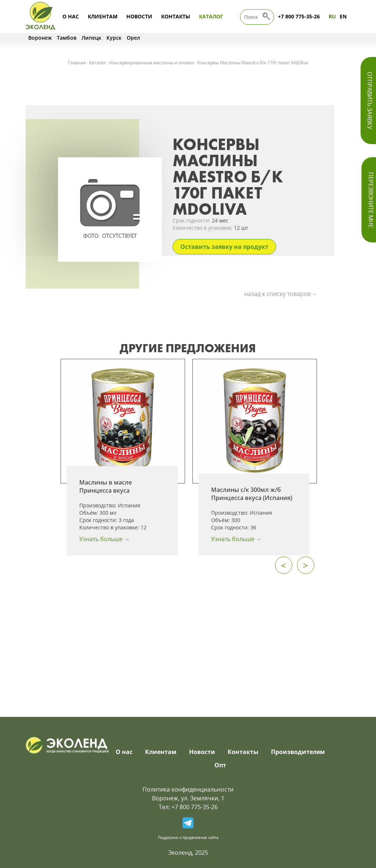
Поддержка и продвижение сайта (188, 837)
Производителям (298, 752)
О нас (71, 16)
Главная (77, 63)
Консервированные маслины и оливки (152, 63)
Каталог (211, 16)
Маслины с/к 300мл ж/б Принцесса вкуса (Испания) (252, 494)
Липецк (91, 38)
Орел (133, 38)
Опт (220, 765)
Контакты (176, 16)
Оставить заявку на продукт (224, 247)
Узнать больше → (105, 539)
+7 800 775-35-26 (299, 16)
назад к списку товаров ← (281, 294)
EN (343, 16)
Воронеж (40, 38)
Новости (139, 16)
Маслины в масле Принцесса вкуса (106, 486)
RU (332, 16)
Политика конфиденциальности (188, 789)
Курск (114, 38)
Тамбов (67, 38)
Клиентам (103, 16)
